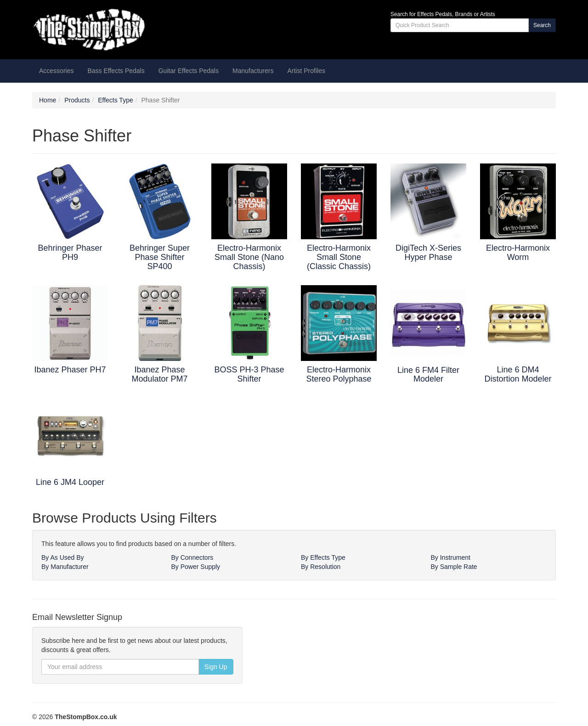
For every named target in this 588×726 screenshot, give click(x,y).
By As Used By (63, 557)
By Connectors (192, 557)
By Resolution (321, 567)
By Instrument (451, 557)
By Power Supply (196, 567)
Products (77, 100)
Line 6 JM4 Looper (70, 482)
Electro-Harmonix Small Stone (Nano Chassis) (249, 257)
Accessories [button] (56, 71)
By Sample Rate (454, 567)
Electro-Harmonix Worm (518, 253)
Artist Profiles (306, 71)
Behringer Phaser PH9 (70, 253)
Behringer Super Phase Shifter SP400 (160, 257)
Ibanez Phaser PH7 (70, 370)
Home (48, 100)
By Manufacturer (65, 567)
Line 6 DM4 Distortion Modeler (518, 374)
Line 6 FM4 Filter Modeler (428, 375)
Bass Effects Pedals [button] (116, 71)
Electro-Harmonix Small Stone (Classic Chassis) (339, 257)
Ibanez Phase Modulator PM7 (159, 374)
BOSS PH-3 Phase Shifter (249, 374)
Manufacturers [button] (253, 71)
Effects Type (116, 100)
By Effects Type (323, 557)
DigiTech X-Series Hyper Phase (428, 253)
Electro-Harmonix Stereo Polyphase (339, 374)
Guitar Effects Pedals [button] (189, 71)
